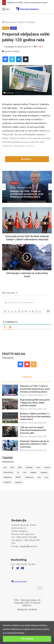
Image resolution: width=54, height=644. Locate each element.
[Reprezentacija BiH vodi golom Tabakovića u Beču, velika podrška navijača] (10, 404)
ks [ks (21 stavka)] (18, 472)
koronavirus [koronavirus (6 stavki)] (8, 472)
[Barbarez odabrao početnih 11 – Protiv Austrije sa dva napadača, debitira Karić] (10, 418)
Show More (27, 159)
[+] (39, 311)
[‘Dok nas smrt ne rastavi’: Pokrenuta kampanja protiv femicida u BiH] (10, 432)
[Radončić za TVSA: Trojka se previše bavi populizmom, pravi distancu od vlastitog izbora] (10, 390)
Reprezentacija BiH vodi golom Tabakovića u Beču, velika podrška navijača (35, 403)
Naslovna (9, 22)
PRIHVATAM (27, 639)
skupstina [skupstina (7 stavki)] (8, 477)
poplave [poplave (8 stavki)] (33, 472)
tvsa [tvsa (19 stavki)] (47, 477)
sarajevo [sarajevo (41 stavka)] (44, 472)
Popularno (27, 377)
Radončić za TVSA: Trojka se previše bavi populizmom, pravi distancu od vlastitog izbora (27, 194)
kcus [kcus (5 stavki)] (39, 467)
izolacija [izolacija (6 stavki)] (29, 467)
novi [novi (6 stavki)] (25, 472)
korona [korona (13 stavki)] (47, 467)
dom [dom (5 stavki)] (12, 467)
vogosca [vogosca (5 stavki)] (18, 482)
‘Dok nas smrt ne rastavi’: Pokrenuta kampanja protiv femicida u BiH (33, 430)
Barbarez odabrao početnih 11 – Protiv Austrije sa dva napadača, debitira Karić (35, 416)
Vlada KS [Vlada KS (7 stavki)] (7, 482)
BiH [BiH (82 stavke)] (5, 467)
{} (36, 311)
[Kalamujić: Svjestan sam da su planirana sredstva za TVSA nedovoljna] (10, 445)
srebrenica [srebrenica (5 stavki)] (29, 477)
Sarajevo (14, 183)
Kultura (31, 22)
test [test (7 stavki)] (39, 477)
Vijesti (21, 22)
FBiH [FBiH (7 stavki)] (20, 467)
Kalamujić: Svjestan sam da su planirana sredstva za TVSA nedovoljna (35, 444)
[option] (27, 187)
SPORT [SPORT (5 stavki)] (18, 477)
